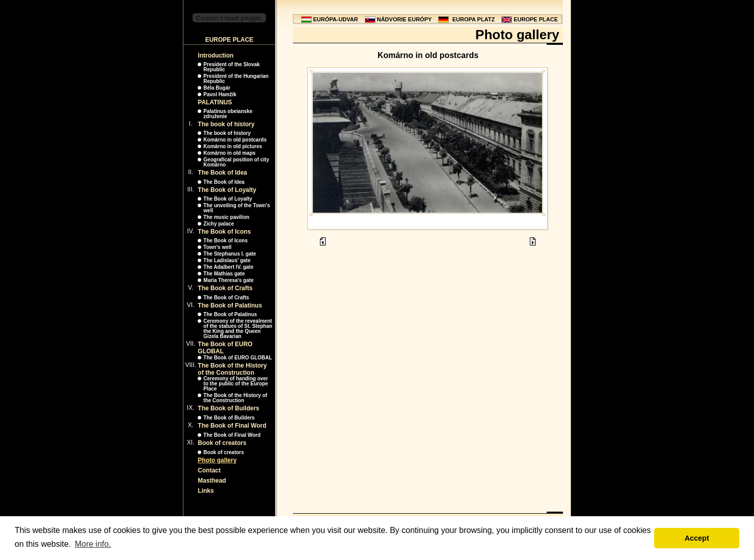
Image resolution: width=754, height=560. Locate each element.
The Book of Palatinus (230, 305)
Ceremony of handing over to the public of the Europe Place (236, 384)
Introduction (216, 55)
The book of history (226, 124)
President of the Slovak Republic (232, 67)
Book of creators (222, 443)
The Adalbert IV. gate (228, 267)
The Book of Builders (228, 408)
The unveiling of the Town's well (237, 208)
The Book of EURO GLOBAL (237, 358)
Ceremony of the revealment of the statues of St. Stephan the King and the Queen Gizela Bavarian (238, 329)
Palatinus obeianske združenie (228, 114)
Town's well (217, 247)
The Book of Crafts (225, 288)
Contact (209, 470)
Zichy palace (219, 224)
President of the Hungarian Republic (236, 79)
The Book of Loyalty (227, 190)
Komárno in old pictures (233, 146)
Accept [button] (697, 538)
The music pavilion (226, 217)
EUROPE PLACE (536, 19)
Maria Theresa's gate (228, 280)
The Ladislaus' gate (227, 260)
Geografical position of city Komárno (236, 162)
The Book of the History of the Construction (232, 369)
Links (206, 491)
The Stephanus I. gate (230, 254)
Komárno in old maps (229, 153)
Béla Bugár (217, 88)
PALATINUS (215, 102)
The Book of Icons (224, 232)
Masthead (212, 481)
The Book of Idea (222, 173)
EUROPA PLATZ (474, 19)
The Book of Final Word (232, 426)
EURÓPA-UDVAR (336, 19)
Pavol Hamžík (220, 94)
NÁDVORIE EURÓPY (405, 19)
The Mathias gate (224, 274)
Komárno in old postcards (235, 140)
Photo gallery (217, 460)
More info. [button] (93, 544)
